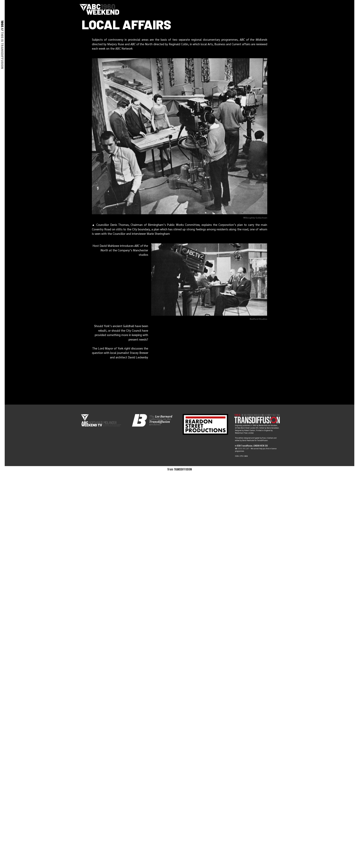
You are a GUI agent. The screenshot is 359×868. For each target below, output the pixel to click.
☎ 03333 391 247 (242, 448)
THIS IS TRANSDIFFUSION (2, 50)
